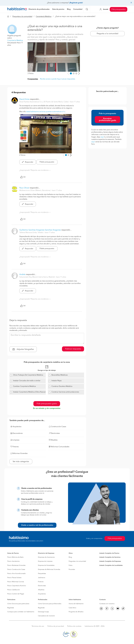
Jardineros (42, 578)
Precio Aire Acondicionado (16, 574)
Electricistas (42, 586)
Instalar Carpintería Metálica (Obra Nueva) (29, 392)
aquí (102, 137)
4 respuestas (33, 79)
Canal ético (72, 608)
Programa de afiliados (76, 612)
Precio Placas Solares (14, 578)
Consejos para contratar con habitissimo (21, 612)
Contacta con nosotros (107, 604)
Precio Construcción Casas (16, 569)
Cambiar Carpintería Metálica (24, 386)
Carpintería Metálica (44, 17)
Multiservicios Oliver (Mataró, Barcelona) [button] (35, 191)
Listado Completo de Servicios (110, 557)
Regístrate (11, 608)
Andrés (22, 274)
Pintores (41, 582)
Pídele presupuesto (47, 162)
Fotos (71, 565)
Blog (70, 557)
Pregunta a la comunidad (107, 34)
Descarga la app (43, 612)
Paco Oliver (24, 188)
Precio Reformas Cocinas (16, 582)
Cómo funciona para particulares (18, 604)
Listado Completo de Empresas (110, 561)
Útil (23, 177)
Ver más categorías (21, 462)
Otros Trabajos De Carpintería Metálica (28, 375)
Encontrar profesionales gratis (108, 120)
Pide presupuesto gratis (47, 404)
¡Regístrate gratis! (76, 3)
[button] (12, 29)
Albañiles (41, 590)
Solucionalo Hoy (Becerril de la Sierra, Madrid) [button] (37, 277)
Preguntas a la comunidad (22, 17)
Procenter (72, 569)
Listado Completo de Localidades (111, 565)
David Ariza (24, 99)
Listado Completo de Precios (109, 553)
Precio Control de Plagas (16, 594)
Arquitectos (42, 594)
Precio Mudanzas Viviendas (16, 565)
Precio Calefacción (14, 590)
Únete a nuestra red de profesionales (37, 525)
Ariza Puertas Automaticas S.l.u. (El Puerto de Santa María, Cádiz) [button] (44, 102)
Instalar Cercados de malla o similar (27, 381)
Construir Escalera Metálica (62, 386)
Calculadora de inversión (46, 616)
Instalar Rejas (57, 381)
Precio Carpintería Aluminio (17, 586)
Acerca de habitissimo (76, 604)
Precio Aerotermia (13, 561)
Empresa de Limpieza (45, 561)
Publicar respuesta (73, 349)
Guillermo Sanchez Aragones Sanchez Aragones (40, 230)
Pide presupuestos (119, 9)
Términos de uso (38, 626)
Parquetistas (42, 574)
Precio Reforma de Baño (15, 557)
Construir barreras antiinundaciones (65, 392)
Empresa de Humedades (46, 565)
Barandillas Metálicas (60, 375)
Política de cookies (74, 626)
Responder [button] (28, 162)
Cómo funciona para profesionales (50, 604)
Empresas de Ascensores (46, 557)
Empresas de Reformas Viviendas (49, 569)
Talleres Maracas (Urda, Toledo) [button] (32, 233)
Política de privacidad (56, 626)
